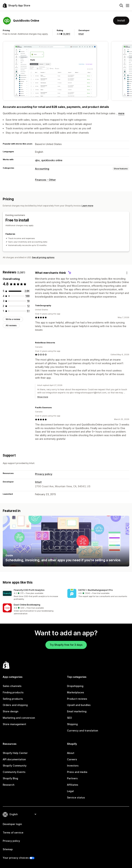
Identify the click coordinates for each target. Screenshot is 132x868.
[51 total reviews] (28, 311)
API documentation (14, 759)
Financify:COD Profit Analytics (29, 590)
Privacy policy (44, 474)
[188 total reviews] (27, 296)
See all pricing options (43, 257)
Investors (73, 766)
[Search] (121, 6)
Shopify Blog (10, 778)
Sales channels (12, 686)
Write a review (13, 319)
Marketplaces (76, 692)
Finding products (13, 692)
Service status (76, 797)
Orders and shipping (15, 705)
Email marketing (77, 711)
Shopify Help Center (15, 753)
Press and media (77, 772)
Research (9, 785)
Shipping (72, 724)
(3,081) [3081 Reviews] (66, 34)
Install (121, 20)
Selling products (13, 699)
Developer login (12, 824)
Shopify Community (15, 766)
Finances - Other (45, 180)
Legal (70, 791)
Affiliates (73, 785)
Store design (11, 711)
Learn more (87, 206)
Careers (72, 759)
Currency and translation (83, 731)
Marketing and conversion (19, 718)
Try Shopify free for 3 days (66, 645)
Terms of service (13, 833)
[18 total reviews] (28, 301)
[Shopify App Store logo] (16, 5)
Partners (72, 778)
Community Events (14, 772)
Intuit (81, 34)
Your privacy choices (16, 858)
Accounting (42, 169)
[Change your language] (23, 814)
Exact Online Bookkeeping (27, 605)
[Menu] (128, 6)
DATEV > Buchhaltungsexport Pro (96, 590)
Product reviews (77, 699)
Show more (43, 397)
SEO (69, 718)
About (71, 753)
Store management (14, 724)
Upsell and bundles (79, 705)
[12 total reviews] (28, 306)
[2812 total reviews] (27, 291)
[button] (34, 595)
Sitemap (8, 849)
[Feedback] (127, 273)
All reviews (11, 325)
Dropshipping (75, 686)
